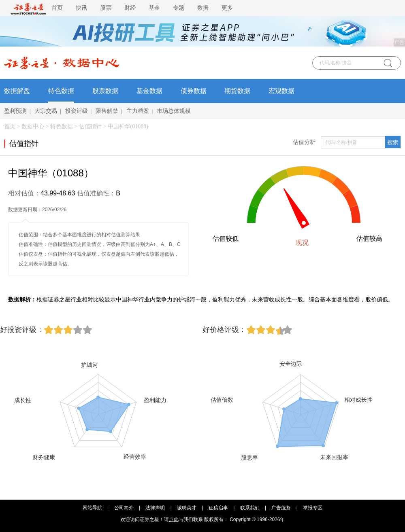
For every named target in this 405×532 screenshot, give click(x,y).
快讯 (81, 8)
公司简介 (124, 508)
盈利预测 (15, 111)
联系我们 (250, 508)
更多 (227, 8)
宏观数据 (281, 91)
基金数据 (149, 91)
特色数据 (61, 91)
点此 (174, 519)
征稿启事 (218, 508)
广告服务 (281, 508)
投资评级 (77, 111)
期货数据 (237, 91)
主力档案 (138, 111)
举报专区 (313, 508)
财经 (130, 8)
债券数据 (194, 91)
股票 (106, 8)
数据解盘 (17, 91)
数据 (203, 8)
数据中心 (33, 126)
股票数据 (105, 91)
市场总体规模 (174, 111)
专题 (179, 8)
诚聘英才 (187, 508)
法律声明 (155, 508)
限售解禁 (107, 111)
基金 (154, 8)
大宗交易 (46, 111)
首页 (57, 8)
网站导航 (92, 508)
